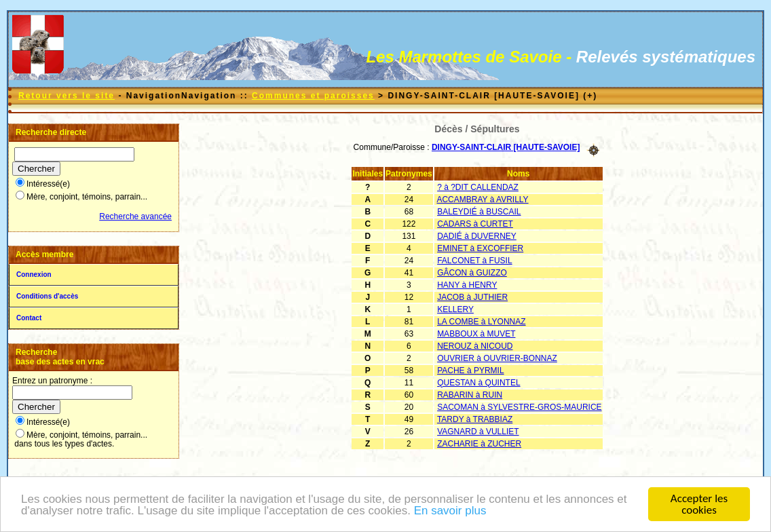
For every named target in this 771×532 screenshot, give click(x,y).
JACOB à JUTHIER (472, 297)
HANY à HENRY (467, 285)
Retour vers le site (67, 96)
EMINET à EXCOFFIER (480, 248)
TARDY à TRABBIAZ (475, 419)
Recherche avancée (135, 216)
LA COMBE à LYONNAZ (481, 322)
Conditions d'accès (47, 296)
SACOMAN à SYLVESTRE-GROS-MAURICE (519, 407)
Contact (29, 318)
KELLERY (455, 309)
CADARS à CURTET (475, 224)
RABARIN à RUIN (470, 395)
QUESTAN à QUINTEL (478, 383)
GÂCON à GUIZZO (472, 273)
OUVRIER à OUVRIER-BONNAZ (497, 358)
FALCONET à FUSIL (474, 261)
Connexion (34, 274)
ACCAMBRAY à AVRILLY (482, 199)
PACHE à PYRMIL (470, 370)
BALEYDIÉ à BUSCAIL (479, 212)
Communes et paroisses (313, 96)
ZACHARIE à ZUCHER (479, 444)
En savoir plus (450, 512)
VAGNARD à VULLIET (478, 432)
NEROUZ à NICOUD (475, 346)
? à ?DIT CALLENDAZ (478, 187)
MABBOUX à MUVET (476, 334)
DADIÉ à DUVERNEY (477, 236)
